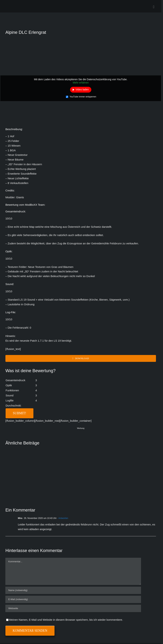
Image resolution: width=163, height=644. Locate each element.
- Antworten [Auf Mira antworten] (62, 518)
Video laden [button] (82, 90)
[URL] (73, 608)
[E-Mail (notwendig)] (73, 599)
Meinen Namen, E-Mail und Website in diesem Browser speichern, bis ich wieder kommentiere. (66, 620)
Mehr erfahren (81, 83)
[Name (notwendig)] (73, 590)
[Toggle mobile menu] (154, 7)
